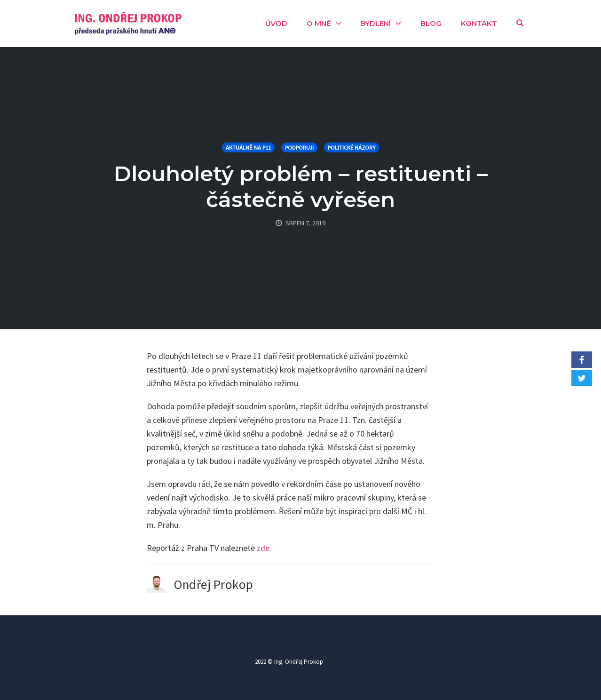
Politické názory (352, 147)
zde (263, 548)
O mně (319, 23)
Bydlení (376, 23)
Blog (431, 23)
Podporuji (299, 147)
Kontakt (479, 23)
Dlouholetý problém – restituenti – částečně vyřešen (301, 186)
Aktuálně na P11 (248, 147)
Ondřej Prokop (214, 584)
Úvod (276, 23)
